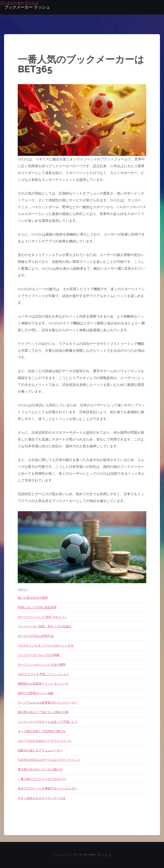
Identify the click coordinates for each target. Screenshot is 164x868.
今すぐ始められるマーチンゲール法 (42, 798)
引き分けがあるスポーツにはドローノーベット (49, 760)
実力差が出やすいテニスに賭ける (40, 769)
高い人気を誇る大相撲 (33, 598)
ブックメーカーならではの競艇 (39, 655)
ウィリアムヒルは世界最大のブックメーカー (48, 702)
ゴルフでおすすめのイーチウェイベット (45, 741)
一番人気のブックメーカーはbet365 (42, 779)
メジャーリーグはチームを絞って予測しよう (48, 722)
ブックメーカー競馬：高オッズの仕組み (45, 626)
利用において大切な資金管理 (37, 607)
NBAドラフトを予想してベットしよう (43, 674)
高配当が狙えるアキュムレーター (40, 750)
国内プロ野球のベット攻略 (36, 693)
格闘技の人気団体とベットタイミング (43, 683)
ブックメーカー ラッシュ (92, 855)
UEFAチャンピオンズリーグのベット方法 (46, 645)
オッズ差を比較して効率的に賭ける (42, 731)
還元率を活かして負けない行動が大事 (43, 712)
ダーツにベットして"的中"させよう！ (42, 617)
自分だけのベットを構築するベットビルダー (48, 788)
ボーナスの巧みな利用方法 (36, 636)
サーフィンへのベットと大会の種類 (42, 664)
